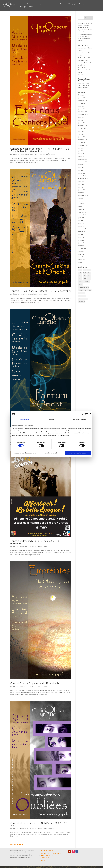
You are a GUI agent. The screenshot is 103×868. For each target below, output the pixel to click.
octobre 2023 (82, 128)
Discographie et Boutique (77, 4)
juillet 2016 (81, 254)
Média (62, 4)
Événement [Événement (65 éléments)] (82, 302)
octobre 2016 (82, 248)
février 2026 (82, 95)
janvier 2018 (82, 226)
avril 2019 (81, 204)
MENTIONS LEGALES (47, 851)
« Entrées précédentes (17, 844)
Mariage (23, 7)
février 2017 (82, 240)
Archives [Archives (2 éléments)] (87, 281)
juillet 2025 (81, 106)
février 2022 (82, 156)
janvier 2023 (82, 137)
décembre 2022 (83, 140)
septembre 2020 (83, 179)
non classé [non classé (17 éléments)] (82, 293)
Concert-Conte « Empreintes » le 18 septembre (36, 683)
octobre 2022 (82, 142)
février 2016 (82, 260)
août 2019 (81, 198)
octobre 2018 (82, 215)
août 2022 (81, 148)
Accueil (23, 4)
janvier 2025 (82, 109)
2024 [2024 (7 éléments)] (80, 279)
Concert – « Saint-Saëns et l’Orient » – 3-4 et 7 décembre (41, 291)
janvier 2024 (82, 123)
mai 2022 (81, 154)
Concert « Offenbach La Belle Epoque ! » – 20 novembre (35, 542)
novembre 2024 (83, 112)
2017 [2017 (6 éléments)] (89, 270)
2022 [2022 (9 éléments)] (85, 276)
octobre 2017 (82, 232)
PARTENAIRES (45, 858)
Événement (51, 154)
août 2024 (81, 117)
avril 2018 (81, 223)
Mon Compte (98, 4)
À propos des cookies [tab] (79, 419)
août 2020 (81, 181)
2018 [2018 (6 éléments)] (80, 273)
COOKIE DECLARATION (48, 856)
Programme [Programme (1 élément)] (82, 296)
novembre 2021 (83, 162)
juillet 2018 (81, 218)
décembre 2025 (83, 101)
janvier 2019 (82, 207)
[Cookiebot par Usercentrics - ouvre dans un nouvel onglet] (83, 414)
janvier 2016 (82, 262)
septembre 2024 (83, 115)
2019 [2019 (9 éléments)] (85, 273)
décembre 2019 (83, 193)
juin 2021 (81, 170)
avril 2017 (81, 237)
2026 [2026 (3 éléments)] (89, 279)
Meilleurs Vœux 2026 (84, 58)
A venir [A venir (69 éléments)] (81, 284)
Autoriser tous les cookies (78, 453)
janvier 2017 (82, 243)
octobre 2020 (82, 176)
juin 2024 (81, 120)
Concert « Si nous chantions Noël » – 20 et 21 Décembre (85, 63)
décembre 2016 (83, 246)
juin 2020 (81, 187)
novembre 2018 (83, 212)
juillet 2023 (81, 131)
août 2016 (81, 251)
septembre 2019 (83, 195)
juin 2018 (81, 221)
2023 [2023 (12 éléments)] (89, 276)
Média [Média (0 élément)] (89, 290)
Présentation (31, 4)
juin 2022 (81, 151)
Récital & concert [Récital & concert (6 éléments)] (83, 299)
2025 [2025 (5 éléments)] (85, 279)
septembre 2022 (83, 145)
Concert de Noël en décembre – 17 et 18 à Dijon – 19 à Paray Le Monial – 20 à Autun (40, 150)
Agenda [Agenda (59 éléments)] (81, 281)
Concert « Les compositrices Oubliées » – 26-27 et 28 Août (39, 824)
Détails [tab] (51, 419)
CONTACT (44, 860)
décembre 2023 (83, 126)
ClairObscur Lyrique (18, 154)
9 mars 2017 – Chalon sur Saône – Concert (84, 85)
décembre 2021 (83, 159)
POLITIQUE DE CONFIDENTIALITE (51, 853)
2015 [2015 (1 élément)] (80, 270)
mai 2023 (81, 134)
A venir (40, 154)
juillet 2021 (81, 168)
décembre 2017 (83, 229)
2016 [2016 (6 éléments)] (85, 270)
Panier (90, 4)
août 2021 (81, 165)
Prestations (52, 4)
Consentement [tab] (24, 419)
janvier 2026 (82, 98)
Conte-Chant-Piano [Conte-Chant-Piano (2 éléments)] (84, 287)
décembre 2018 (83, 209)
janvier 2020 (82, 190)
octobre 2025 (82, 103)
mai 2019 (81, 201)
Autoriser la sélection (52, 453)
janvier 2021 (82, 173)
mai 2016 (81, 257)
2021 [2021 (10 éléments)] (80, 276)
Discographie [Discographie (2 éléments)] (82, 290)
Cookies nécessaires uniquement (25, 453)
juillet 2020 (81, 184)
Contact (31, 7)
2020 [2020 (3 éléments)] (89, 273)
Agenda (42, 4)
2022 (36, 154)
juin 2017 (81, 234)
